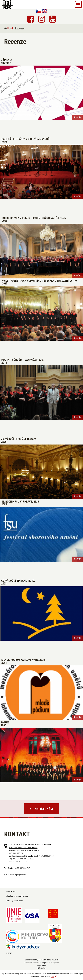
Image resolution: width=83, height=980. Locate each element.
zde (52, 977)
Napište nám (41, 809)
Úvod (10, 29)
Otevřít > (77, 117)
